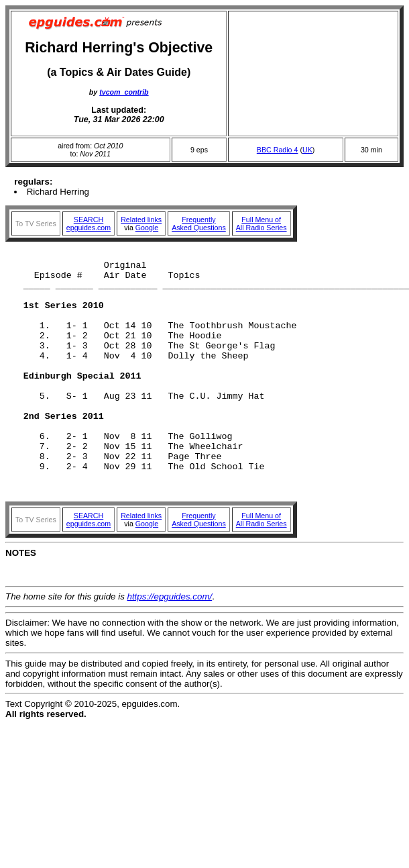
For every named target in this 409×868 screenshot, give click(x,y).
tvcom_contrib (124, 92)
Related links (141, 220)
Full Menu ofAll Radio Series (261, 224)
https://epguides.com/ (170, 645)
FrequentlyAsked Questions (199, 224)
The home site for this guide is (66, 645)
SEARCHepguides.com (89, 224)
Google (147, 228)
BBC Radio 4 (278, 150)
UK (307, 150)
